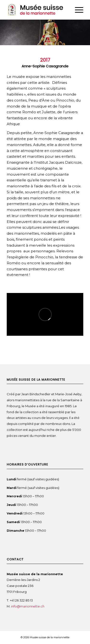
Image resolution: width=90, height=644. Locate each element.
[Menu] (77, 10)
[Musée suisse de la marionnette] (37, 10)
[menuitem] (77, 10)
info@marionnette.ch (28, 606)
